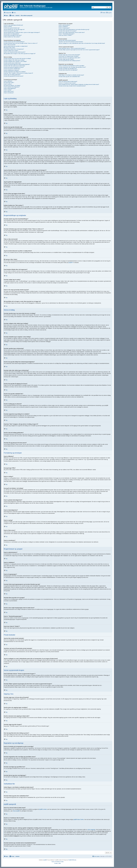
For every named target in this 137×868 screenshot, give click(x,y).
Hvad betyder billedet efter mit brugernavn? (14, 49)
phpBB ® (71, 263)
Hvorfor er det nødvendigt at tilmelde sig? (13, 25)
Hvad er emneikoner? (9, 93)
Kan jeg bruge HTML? (9, 83)
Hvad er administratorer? (64, 25)
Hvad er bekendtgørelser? (10, 88)
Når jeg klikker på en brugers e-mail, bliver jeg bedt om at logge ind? (20, 54)
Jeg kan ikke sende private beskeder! (67, 40)
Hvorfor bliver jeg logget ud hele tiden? (13, 35)
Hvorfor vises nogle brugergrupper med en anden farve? (72, 32)
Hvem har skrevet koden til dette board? (68, 81)
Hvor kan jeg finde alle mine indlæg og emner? (69, 61)
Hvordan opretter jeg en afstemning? (12, 63)
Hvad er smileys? (8, 84)
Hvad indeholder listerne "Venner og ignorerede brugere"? (72, 48)
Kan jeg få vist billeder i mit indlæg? (12, 85)
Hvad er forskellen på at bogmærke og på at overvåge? (71, 66)
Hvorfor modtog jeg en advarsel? (11, 70)
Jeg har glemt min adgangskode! (11, 34)
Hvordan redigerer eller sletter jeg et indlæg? (14, 60)
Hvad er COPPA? (8, 27)
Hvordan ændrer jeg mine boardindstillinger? (14, 42)
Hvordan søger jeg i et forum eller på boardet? (69, 55)
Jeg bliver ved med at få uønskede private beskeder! (71, 42)
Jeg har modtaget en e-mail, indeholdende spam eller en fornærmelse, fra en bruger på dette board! (82, 43)
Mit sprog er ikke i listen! (9, 48)
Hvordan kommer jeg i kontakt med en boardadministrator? (72, 86)
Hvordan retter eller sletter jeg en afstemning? (14, 66)
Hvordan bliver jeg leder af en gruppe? (68, 31)
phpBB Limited (43, 809)
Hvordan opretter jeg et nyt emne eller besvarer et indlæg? (17, 58)
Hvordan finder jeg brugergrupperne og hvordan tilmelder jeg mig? (74, 29)
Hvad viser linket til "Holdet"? (65, 35)
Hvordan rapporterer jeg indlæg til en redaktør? (15, 72)
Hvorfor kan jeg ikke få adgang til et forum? (14, 67)
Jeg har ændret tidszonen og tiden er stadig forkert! (16, 46)
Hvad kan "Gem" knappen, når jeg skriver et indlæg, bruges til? (18, 73)
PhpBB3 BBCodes (72, 860)
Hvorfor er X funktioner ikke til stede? (67, 83)
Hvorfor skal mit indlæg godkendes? (12, 75)
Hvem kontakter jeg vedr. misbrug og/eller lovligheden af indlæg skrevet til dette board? (79, 84)
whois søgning (91, 830)
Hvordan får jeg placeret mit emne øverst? (14, 76)
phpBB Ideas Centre (79, 820)
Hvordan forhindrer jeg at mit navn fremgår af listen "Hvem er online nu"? (21, 43)
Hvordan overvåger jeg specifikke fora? (68, 69)
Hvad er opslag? (8, 90)
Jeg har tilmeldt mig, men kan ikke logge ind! (14, 29)
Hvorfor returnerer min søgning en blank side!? (69, 58)
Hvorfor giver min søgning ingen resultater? (69, 56)
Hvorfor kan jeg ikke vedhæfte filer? (12, 69)
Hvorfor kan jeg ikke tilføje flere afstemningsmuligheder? (17, 64)
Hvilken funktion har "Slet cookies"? (12, 37)
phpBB (45, 860)
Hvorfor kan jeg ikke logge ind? (11, 31)
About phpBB (16, 811)
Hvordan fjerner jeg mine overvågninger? (68, 70)
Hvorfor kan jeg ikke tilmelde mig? (12, 28)
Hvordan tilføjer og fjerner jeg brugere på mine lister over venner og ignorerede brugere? (79, 50)
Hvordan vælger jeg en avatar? (11, 51)
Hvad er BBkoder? (8, 81)
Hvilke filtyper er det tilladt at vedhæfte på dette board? (71, 75)
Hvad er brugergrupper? (64, 28)
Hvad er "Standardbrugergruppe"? (67, 34)
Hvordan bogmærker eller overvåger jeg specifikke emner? (72, 67)
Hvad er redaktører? (63, 27)
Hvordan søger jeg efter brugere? (66, 59)
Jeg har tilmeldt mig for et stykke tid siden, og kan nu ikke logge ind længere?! (22, 32)
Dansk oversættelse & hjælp (58, 862)
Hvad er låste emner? (9, 91)
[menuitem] (14, 13)
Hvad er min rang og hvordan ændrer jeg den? (15, 52)
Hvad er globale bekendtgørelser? (12, 87)
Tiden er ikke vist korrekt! (10, 45)
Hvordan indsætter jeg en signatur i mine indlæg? (15, 61)
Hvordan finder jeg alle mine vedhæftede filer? (69, 77)
